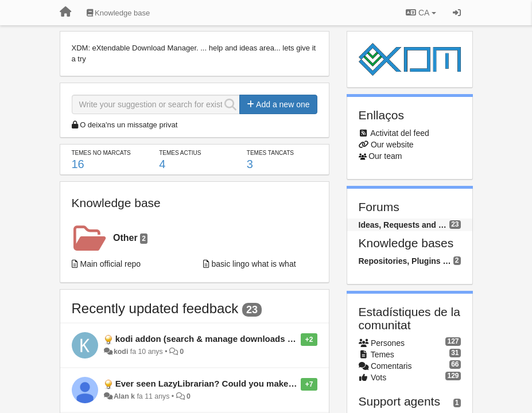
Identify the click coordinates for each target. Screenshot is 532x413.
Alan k (124, 396)
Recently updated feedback (155, 308)
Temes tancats (270, 153)
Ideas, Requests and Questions (404, 225)
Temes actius (180, 153)
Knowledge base (116, 203)
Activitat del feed (400, 133)
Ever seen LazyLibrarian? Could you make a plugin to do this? (243, 383)
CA (421, 13)
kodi (121, 352)
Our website (392, 145)
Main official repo (111, 264)
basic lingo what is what (254, 264)
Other (130, 238)
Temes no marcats (101, 153)
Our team (385, 156)
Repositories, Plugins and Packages (406, 261)
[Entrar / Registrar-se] (457, 13)
